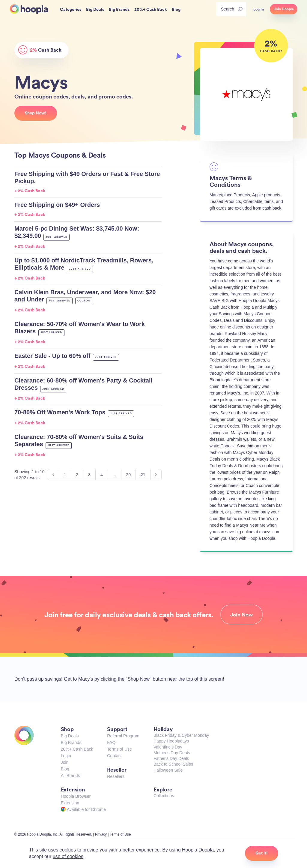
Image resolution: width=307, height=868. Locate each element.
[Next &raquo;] (156, 475)
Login (66, 756)
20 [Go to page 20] (129, 475)
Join (65, 762)
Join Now (241, 615)
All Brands (70, 776)
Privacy (101, 834)
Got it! (262, 853)
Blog (65, 769)
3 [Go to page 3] (89, 475)
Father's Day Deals (171, 758)
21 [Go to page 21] (143, 475)
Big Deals (70, 736)
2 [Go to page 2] (77, 475)
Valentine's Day (168, 747)
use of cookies (68, 856)
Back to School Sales (173, 764)
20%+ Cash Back (77, 749)
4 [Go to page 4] (102, 475)
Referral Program (123, 736)
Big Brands (71, 742)
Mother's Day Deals (172, 753)
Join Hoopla (284, 9)
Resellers (116, 776)
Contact (114, 756)
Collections (164, 796)
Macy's (86, 679)
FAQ (111, 742)
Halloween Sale (168, 770)
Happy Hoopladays (171, 741)
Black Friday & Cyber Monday (181, 735)
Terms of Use (119, 749)
